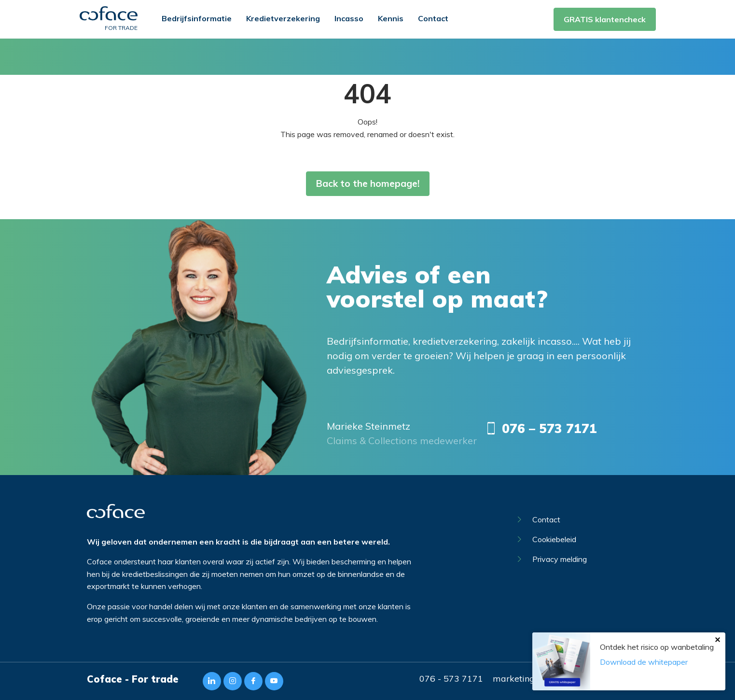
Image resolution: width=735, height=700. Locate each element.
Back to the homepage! (368, 183)
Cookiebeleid (547, 539)
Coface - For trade (133, 679)
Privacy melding (552, 559)
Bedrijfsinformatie (197, 18)
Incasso (349, 18)
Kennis (391, 18)
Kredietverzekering (283, 18)
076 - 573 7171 (451, 679)
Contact (433, 18)
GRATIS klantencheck (605, 19)
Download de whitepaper (644, 662)
